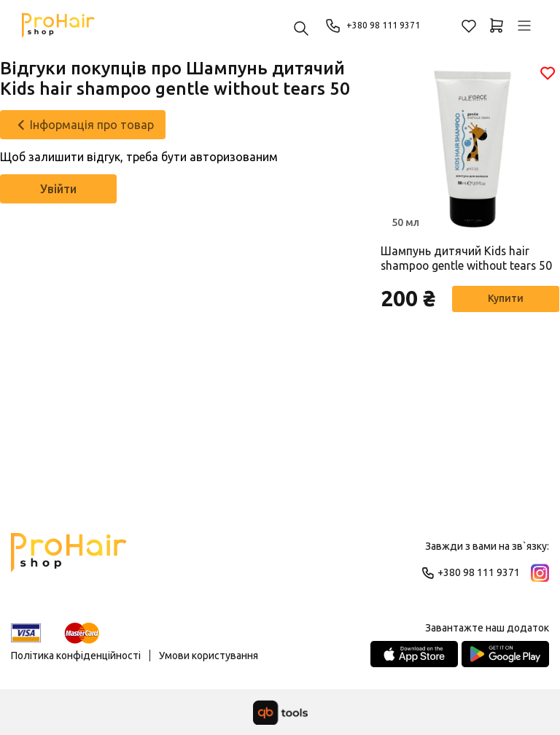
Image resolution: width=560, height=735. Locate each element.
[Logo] (69, 559)
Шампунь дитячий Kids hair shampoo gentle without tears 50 (468, 258)
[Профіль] (524, 26)
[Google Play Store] (505, 654)
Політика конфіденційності (76, 656)
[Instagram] (540, 573)
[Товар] (470, 148)
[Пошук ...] (301, 30)
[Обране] (469, 26)
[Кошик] (497, 26)
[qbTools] (280, 712)
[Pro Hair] (58, 26)
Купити (502, 300)
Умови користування (209, 656)
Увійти (58, 189)
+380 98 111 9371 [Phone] (377, 26)
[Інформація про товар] (83, 125)
